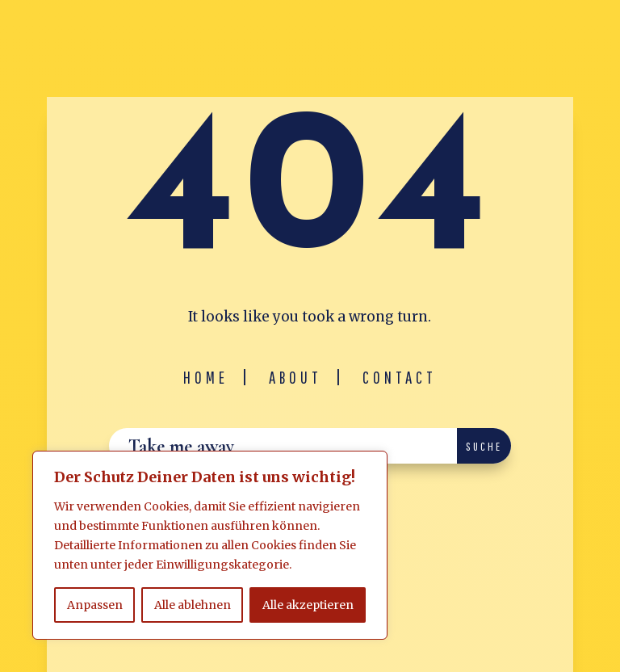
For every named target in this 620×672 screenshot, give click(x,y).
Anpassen (95, 605)
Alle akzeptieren (308, 605)
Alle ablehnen (193, 605)
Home (206, 377)
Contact (400, 377)
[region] (210, 545)
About (295, 377)
